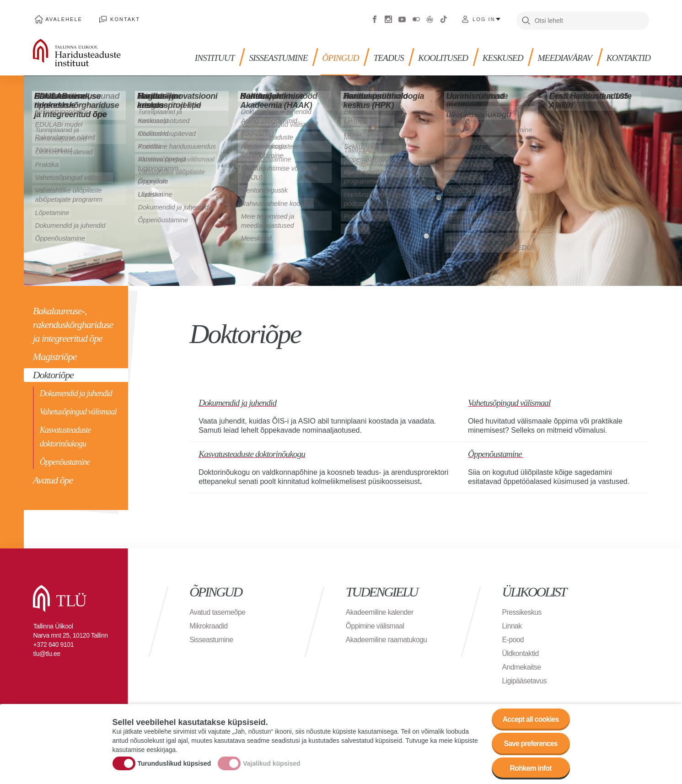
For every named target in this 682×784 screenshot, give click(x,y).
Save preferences (530, 743)
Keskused (508, 55)
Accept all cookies (529, 717)
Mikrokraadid (209, 623)
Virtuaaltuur (430, 18)
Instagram (388, 18)
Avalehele (62, 18)
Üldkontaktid (521, 651)
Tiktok (444, 18)
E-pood (513, 637)
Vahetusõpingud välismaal (78, 410)
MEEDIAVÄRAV (571, 55)
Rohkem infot (530, 768)
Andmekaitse (522, 664)
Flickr (416, 18)
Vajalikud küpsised (271, 763)
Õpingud (342, 55)
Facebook (375, 18)
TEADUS (391, 55)
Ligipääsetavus (525, 678)
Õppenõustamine (65, 460)
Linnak (512, 623)
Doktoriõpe (53, 373)
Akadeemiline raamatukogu (387, 637)
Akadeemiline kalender (380, 609)
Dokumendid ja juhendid (76, 392)
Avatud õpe (53, 478)
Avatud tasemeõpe (218, 609)
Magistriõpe (55, 355)
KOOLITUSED (447, 55)
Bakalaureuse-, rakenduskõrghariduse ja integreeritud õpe (73, 323)
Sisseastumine (279, 55)
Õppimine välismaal (376, 623)
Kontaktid (636, 55)
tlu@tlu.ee (46, 651)
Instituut (214, 55)
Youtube (402, 18)
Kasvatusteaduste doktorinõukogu (65, 435)
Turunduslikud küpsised (175, 763)
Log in (484, 18)
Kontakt (121, 18)
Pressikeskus (522, 609)
